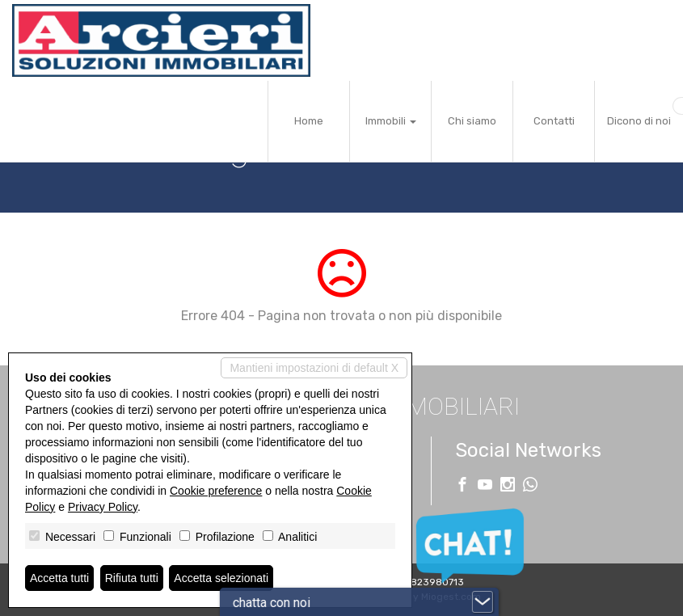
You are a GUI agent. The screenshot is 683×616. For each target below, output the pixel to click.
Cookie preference (216, 491)
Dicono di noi (639, 121)
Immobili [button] (391, 121)
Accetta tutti (59, 578)
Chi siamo (472, 121)
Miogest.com (451, 597)
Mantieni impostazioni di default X (314, 368)
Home (309, 121)
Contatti (554, 121)
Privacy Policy (103, 507)
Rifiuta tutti (132, 578)
